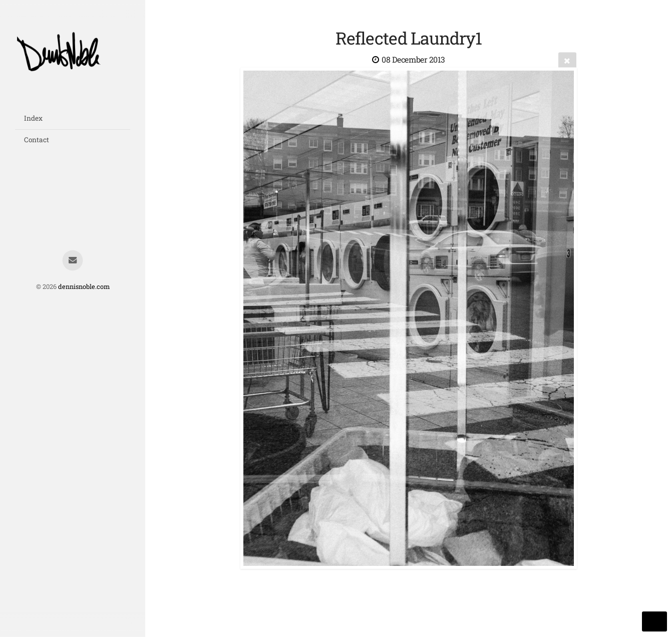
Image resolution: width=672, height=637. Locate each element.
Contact (37, 140)
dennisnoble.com (84, 286)
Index (33, 118)
